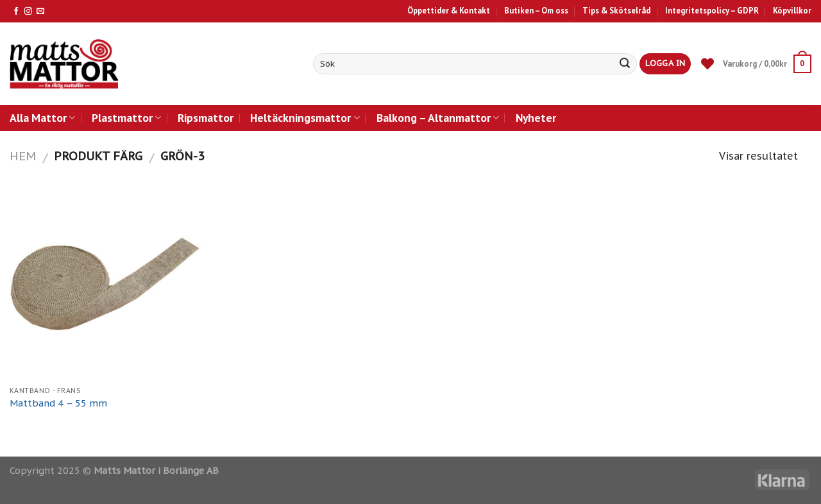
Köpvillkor (792, 11)
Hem (23, 156)
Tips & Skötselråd (616, 11)
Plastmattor (126, 118)
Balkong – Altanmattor (438, 118)
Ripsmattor (206, 118)
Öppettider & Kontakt (449, 11)
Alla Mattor (42, 118)
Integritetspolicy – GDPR (712, 11)
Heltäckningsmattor (305, 118)
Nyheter (536, 118)
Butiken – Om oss (536, 11)
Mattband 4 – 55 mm (58, 403)
